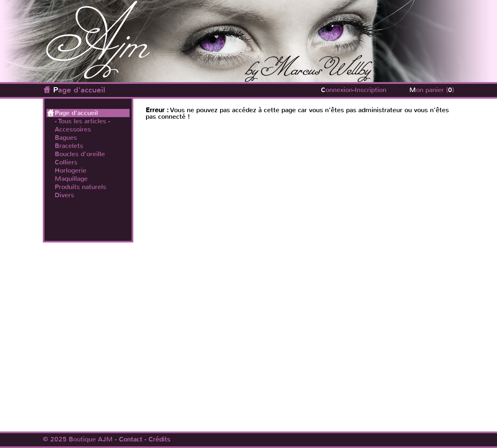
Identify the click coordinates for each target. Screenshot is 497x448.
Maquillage (71, 179)
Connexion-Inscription (354, 90)
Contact (131, 439)
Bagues (66, 138)
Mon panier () (432, 90)
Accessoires (73, 129)
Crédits (159, 439)
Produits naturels (80, 187)
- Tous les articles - (82, 121)
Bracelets (69, 146)
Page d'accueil (79, 90)
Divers (64, 195)
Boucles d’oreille (80, 154)
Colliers (66, 162)
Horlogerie (71, 171)
